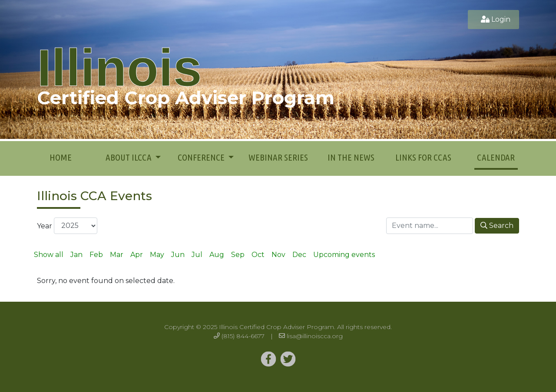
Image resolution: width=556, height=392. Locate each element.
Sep (238, 255)
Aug (217, 255)
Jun (178, 255)
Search (497, 226)
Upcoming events (344, 255)
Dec (299, 255)
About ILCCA (129, 157)
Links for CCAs (423, 157)
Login (501, 19)
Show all (49, 255)
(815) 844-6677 (243, 336)
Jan (76, 255)
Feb (96, 255)
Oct (258, 255)
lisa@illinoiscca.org (315, 336)
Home (61, 157)
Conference (202, 157)
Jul (197, 255)
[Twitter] (268, 359)
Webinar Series (278, 157)
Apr (137, 255)
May (157, 255)
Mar (117, 255)
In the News (351, 157)
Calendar (496, 157)
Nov (278, 255)
